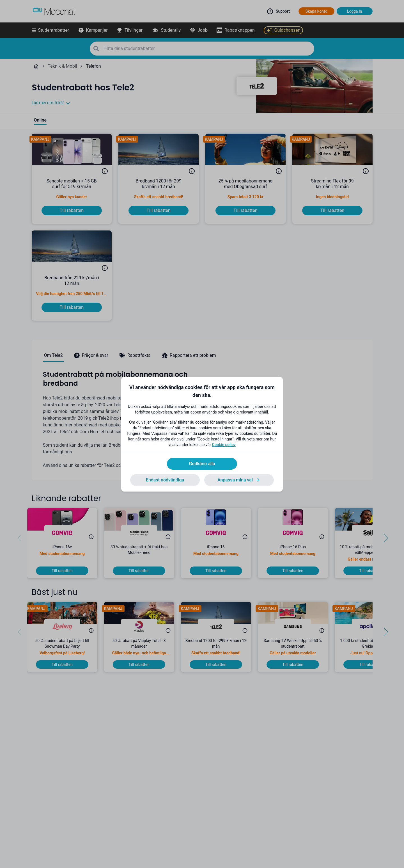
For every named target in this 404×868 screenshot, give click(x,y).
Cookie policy (224, 445)
